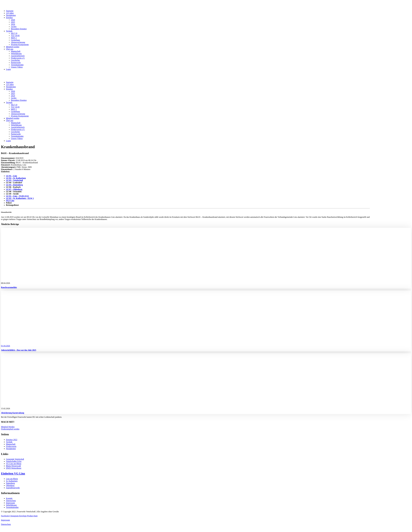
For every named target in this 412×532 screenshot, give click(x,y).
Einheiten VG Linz (13, 473)
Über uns (10, 49)
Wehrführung (16, 54)
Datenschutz (6, 524)
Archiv (14, 27)
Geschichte (15, 60)
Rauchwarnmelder (9, 287)
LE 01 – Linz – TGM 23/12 (17, 196)
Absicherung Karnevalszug (13, 413)
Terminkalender (17, 65)
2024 (13, 24)
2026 (13, 20)
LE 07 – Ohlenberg (14, 189)
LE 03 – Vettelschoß (14, 180)
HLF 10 (14, 33)
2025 (13, 22)
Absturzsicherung (18, 42)
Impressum (5, 520)
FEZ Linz (10, 201)
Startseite (10, 11)
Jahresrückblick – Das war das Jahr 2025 (19, 350)
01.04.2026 (5, 346)
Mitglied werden (13, 47)
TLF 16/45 (15, 36)
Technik (9, 31)
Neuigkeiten (11, 15)
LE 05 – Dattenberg (14, 185)
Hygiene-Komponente (20, 45)
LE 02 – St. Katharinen (16, 178)
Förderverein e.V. (18, 58)
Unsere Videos (17, 67)
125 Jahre (10, 13)
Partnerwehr (16, 63)
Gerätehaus (15, 40)
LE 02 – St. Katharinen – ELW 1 (20, 198)
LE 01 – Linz (11, 176)
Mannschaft (16, 51)
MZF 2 (14, 38)
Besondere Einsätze (19, 29)
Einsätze (9, 18)
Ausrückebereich (18, 56)
